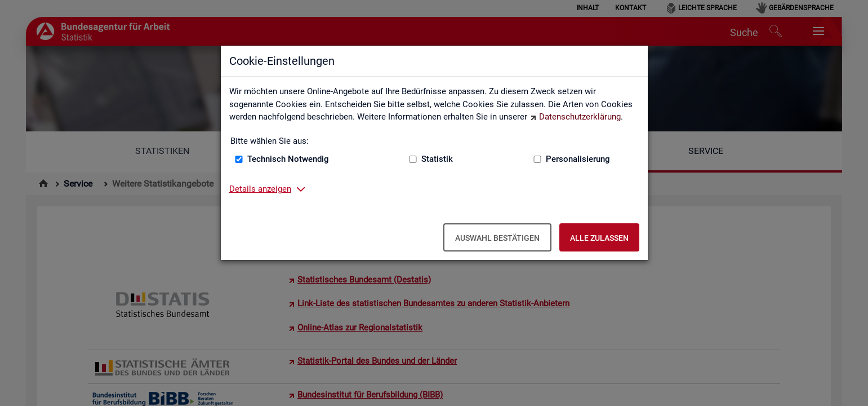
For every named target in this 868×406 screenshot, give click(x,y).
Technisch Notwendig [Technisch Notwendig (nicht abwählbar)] (288, 159)
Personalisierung (578, 159)
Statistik (437, 159)
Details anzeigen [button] (260, 189)
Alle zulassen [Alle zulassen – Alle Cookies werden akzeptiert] (599, 238)
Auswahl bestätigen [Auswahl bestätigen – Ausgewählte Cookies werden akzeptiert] (497, 238)
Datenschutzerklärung (580, 117)
